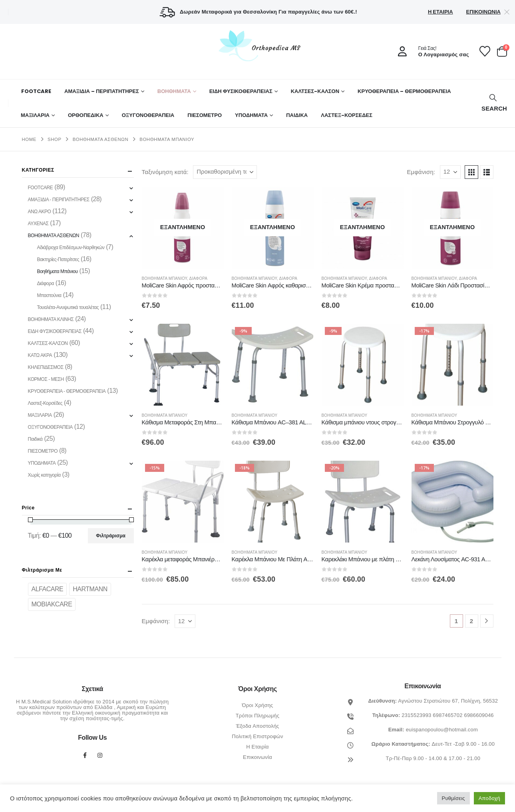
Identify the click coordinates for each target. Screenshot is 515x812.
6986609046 (479, 715)
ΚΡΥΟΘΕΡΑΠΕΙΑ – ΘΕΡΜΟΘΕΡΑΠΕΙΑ (404, 91)
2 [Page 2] (472, 621)
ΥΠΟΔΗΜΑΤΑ (251, 115)
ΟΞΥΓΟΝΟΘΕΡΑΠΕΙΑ (148, 115)
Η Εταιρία (440, 12)
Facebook (85, 755)
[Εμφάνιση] (450, 172)
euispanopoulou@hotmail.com (442, 730)
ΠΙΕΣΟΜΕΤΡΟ (205, 115)
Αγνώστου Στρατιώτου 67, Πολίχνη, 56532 (448, 701)
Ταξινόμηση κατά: (165, 172)
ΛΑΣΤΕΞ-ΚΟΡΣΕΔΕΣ (347, 115)
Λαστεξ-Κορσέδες (45, 403)
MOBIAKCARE (52, 604)
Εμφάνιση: (421, 172)
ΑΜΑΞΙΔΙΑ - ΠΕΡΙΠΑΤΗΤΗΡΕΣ (59, 200)
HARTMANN (90, 589)
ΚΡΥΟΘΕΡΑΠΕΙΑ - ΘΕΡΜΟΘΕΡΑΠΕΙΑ (67, 391)
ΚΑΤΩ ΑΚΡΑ (40, 355)
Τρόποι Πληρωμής (258, 716)
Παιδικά (35, 439)
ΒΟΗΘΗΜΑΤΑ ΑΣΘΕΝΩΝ (54, 236)
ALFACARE (48, 589)
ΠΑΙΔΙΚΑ (297, 115)
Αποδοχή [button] (489, 798)
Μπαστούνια (49, 295)
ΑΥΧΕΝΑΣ (38, 224)
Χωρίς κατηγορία (44, 475)
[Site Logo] (258, 46)
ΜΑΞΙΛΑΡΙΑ (35, 115)
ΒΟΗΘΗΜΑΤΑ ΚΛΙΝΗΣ (51, 319)
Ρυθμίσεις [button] (453, 798)
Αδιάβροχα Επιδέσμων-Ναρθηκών (71, 248)
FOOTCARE (36, 91)
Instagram (100, 755)
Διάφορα (199, 278)
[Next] (487, 621)
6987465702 (447, 715)
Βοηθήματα (174, 91)
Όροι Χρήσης (257, 705)
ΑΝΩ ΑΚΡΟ (40, 212)
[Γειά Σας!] (431, 51)
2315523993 (416, 715)
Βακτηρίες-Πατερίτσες (58, 259)
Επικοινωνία (483, 12)
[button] (493, 103)
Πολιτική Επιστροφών (257, 736)
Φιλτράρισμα (111, 536)
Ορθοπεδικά (86, 115)
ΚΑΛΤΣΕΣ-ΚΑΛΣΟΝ (315, 91)
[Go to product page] (183, 228)
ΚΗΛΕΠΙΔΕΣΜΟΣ (46, 367)
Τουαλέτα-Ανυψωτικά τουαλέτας (68, 307)
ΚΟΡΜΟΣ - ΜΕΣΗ (46, 379)
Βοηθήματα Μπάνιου (165, 278)
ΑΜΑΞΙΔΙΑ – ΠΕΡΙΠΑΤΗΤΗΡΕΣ (102, 91)
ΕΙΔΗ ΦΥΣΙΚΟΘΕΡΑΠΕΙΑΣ (241, 91)
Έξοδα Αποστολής (257, 726)
